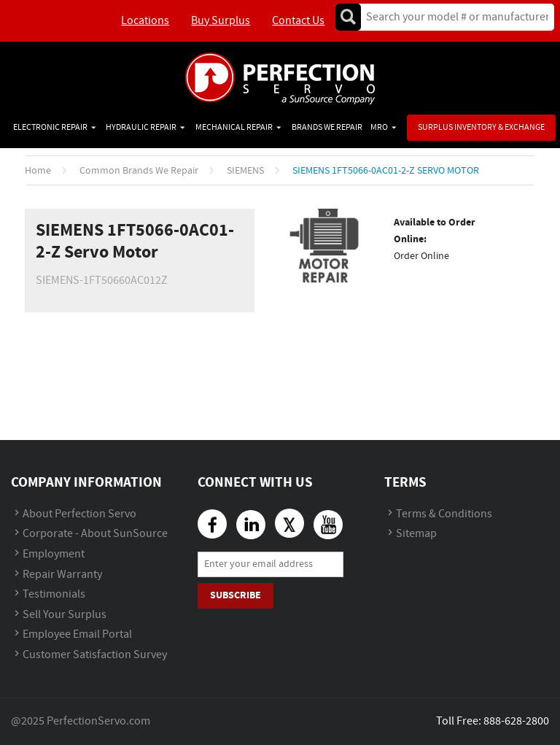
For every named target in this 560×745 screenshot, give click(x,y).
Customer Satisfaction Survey (95, 655)
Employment (54, 554)
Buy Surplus (221, 21)
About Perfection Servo (79, 514)
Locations (145, 21)
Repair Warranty (62, 575)
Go (348, 17)
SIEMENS (245, 171)
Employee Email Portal (77, 634)
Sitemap (416, 534)
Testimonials (54, 594)
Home (38, 171)
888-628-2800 (516, 721)
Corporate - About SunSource (95, 534)
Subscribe (236, 595)
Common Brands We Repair (139, 171)
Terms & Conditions (444, 514)
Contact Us (298, 21)
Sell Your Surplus (65, 615)
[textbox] (452, 17)
